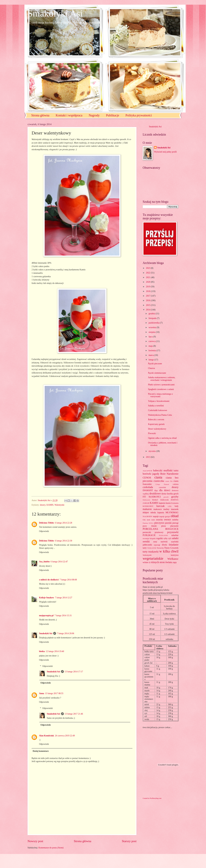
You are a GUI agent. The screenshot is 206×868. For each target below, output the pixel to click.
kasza (168, 503)
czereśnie (162, 487)
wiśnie (145, 562)
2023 (148, 268)
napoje (156, 516)
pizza (163, 526)
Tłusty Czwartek (171, 548)
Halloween (146, 500)
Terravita (160, 548)
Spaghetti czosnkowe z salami (161, 389)
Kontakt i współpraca (69, 115)
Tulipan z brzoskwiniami (159, 401)
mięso (146, 512)
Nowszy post (35, 841)
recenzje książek (149, 538)
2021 (148, 277)
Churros (151, 368)
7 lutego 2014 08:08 (68, 580)
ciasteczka (159, 481)
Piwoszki (152, 433)
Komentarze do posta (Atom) (51, 848)
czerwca (152, 341)
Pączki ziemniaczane (157, 373)
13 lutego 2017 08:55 (54, 693)
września (153, 327)
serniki (146, 542)
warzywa (175, 555)
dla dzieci (165, 490)
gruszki (166, 497)
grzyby (175, 497)
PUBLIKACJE (149, 535)
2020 (148, 282)
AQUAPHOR (147, 471)
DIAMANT (148, 490)
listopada (153, 318)
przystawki (173, 532)
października (154, 323)
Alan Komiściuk (46, 736)
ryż (170, 538)
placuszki (174, 526)
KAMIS (50, 505)
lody (177, 506)
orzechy (159, 520)
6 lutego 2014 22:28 (64, 523)
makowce (158, 509)
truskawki (153, 552)
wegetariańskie (153, 558)
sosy (155, 542)
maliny (166, 509)
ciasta (158, 477)
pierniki (168, 523)
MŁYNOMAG (172, 513)
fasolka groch (173, 494)
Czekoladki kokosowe (157, 410)
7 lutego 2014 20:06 (66, 633)
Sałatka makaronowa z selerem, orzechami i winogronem (162, 379)
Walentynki (59, 505)
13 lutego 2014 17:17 (74, 672)
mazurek (175, 509)
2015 (148, 305)
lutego (152, 360)
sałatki (175, 538)
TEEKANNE (152, 548)
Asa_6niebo (44, 562)
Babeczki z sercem (156, 420)
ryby (166, 538)
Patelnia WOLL (148, 523)
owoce (167, 520)
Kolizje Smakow (47, 598)
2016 (148, 300)
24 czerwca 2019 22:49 (65, 736)
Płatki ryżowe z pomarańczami (161, 385)
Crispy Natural (162, 484)
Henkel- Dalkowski (160, 500)
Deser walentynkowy (157, 429)
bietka (42, 651)
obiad (175, 516)
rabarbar (175, 535)
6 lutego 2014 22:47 (59, 562)
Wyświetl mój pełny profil (165, 152)
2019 (148, 287)
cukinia (176, 484)
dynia (164, 494)
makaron (147, 509)
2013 (148, 457)
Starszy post (129, 841)
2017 (148, 296)
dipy (156, 490)
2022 (148, 273)
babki (176, 471)
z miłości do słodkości (49, 580)
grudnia (152, 314)
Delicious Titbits (47, 523)
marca (151, 355)
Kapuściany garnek (156, 424)
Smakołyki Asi (55, 13)
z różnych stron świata (160, 562)
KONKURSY (148, 506)
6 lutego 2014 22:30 (64, 541)
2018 (148, 291)
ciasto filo (169, 481)
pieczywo (159, 523)
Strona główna (40, 115)
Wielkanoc (173, 559)
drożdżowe (155, 494)
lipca (151, 337)
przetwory (159, 532)
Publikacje (112, 115)
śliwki (164, 545)
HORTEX (175, 500)
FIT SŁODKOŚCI (152, 497)
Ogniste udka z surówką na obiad (162, 438)
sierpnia (152, 332)
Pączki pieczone (155, 364)
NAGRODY (147, 516)
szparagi (157, 545)
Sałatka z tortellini (156, 406)
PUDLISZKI (163, 535)
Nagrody (94, 115)
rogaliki (160, 538)
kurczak (160, 506)
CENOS (147, 478)
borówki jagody (151, 474)
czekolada (148, 487)
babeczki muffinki (163, 470)
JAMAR (146, 503)
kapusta (162, 503)
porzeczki (147, 532)
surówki (164, 542)
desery (43, 505)
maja (151, 346)
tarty (145, 548)
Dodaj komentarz (41, 751)
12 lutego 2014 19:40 (55, 651)
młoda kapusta (157, 513)
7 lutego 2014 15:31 (63, 616)
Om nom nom (149, 520)
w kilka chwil (169, 551)
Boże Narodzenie (169, 474)
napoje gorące (165, 516)
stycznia (152, 451)
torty (145, 552)
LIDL (170, 506)
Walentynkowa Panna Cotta (160, 415)
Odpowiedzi (48, 666)
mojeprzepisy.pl (46, 616)
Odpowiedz (44, 531)
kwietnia (153, 350)
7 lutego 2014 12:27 (64, 598)
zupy (175, 562)
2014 (148, 310)
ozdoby (175, 520)
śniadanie (174, 545)
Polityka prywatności (139, 115)
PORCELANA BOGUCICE (161, 529)
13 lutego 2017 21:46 (74, 714)
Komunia (175, 503)
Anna (42, 693)
